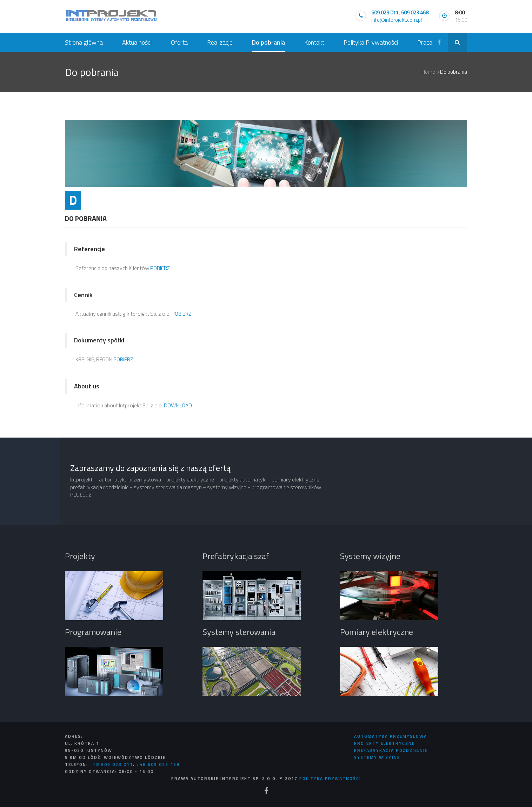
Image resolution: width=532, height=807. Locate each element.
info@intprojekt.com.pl (397, 20)
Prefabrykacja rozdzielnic (391, 750)
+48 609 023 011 (111, 764)
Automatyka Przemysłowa (391, 736)
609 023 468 (415, 12)
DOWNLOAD (178, 405)
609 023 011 (385, 12)
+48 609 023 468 (158, 764)
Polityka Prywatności (330, 778)
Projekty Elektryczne (384, 743)
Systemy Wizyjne (377, 757)
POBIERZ (160, 268)
